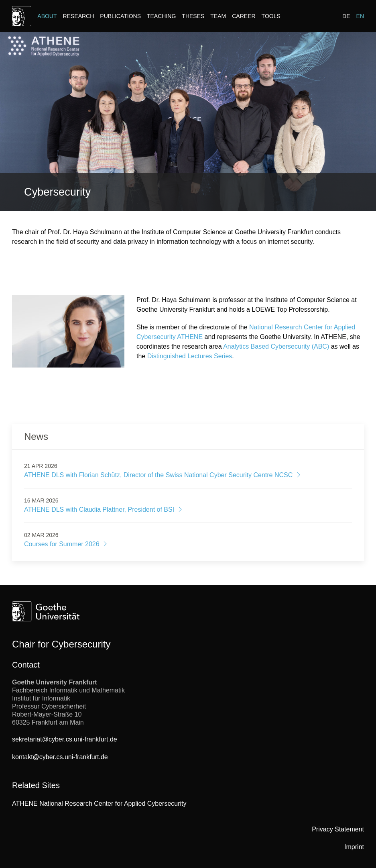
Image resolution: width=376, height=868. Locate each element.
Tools (271, 16)
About (47, 16)
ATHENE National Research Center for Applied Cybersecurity (99, 804)
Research (79, 16)
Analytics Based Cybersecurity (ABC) (276, 346)
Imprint (354, 847)
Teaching (161, 16)
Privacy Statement (338, 829)
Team (218, 16)
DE (346, 16)
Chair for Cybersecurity (61, 644)
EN (360, 16)
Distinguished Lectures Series (190, 356)
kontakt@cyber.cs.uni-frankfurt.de (60, 757)
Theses (193, 16)
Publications (120, 16)
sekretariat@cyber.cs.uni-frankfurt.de (65, 739)
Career (244, 16)
